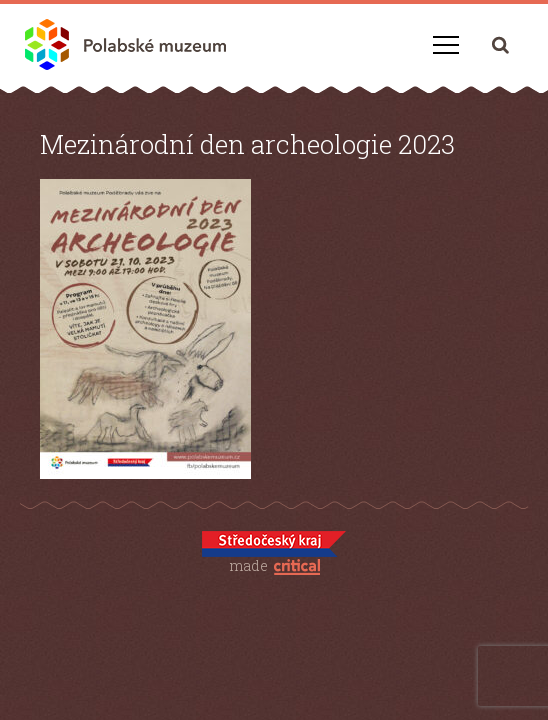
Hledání (500, 44)
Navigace (446, 45)
